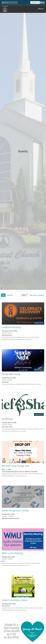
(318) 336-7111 (35, 2)
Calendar (10, 295)
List (3, 295)
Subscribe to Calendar (37, 295)
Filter (24, 295)
